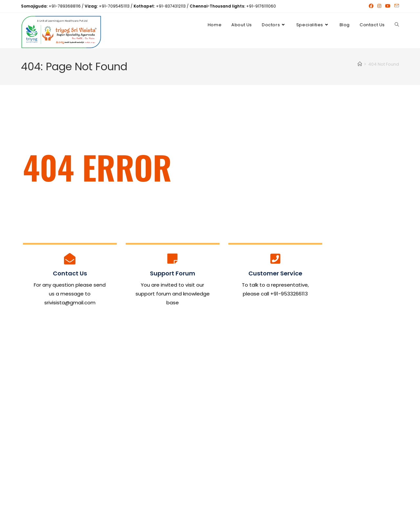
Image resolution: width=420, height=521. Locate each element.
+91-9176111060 (261, 6)
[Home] (360, 65)
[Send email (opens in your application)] (396, 6)
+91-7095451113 (114, 6)
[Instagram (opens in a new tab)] (379, 6)
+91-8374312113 (171, 6)
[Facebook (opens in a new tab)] (371, 6)
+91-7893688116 (65, 6)
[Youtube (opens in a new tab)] (388, 6)
